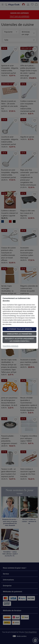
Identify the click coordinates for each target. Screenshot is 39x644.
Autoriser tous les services (19, 329)
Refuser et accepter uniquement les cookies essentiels (20, 340)
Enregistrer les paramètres (19, 334)
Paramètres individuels (11, 346)
